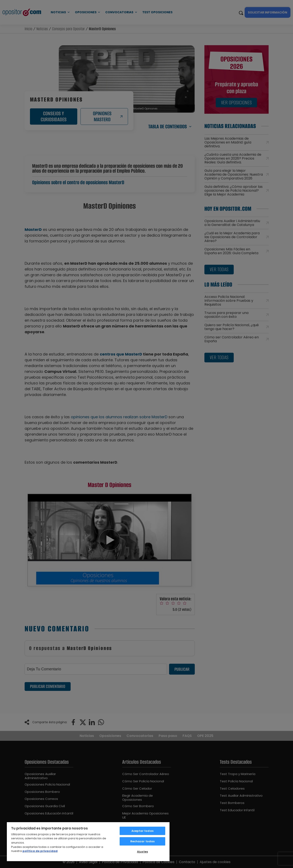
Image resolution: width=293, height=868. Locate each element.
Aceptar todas (142, 831)
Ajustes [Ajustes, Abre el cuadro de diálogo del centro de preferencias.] (142, 852)
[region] (88, 841)
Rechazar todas (143, 841)
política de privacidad (40, 851)
